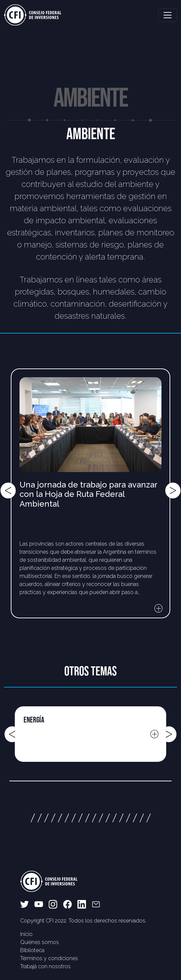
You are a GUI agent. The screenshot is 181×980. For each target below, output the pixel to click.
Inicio (26, 934)
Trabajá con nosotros (45, 966)
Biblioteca (32, 950)
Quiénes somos (40, 942)
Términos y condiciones (49, 958)
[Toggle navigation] (168, 15)
